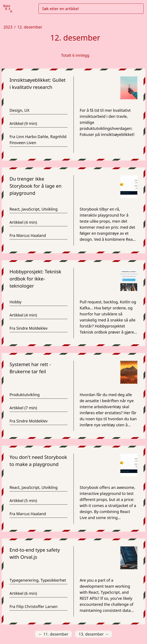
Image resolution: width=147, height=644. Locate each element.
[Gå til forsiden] (8, 9)
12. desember (30, 27)
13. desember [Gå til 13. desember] (94, 634)
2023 (8, 27)
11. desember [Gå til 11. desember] (53, 634)
